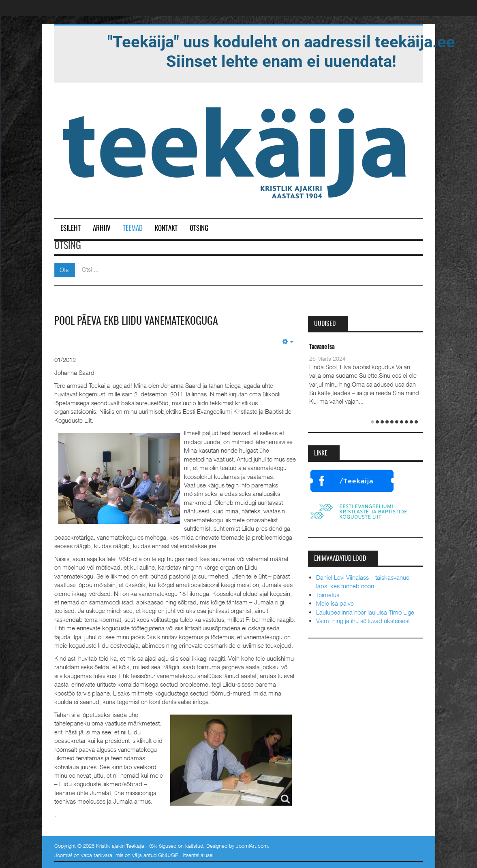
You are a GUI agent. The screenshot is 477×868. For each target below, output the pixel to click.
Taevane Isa (322, 347)
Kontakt (166, 229)
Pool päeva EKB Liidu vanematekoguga (136, 321)
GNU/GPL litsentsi (179, 855)
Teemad (133, 229)
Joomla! (63, 855)
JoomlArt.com (252, 846)
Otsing (199, 229)
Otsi (65, 270)
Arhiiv (102, 229)
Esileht (71, 229)
